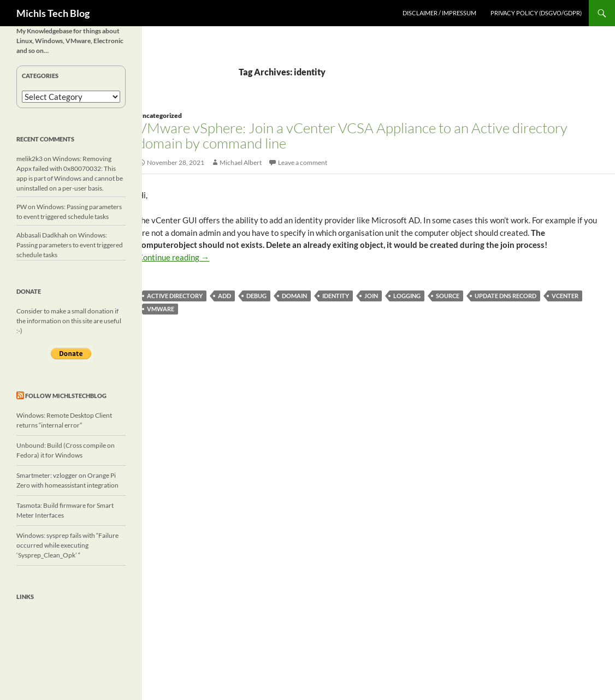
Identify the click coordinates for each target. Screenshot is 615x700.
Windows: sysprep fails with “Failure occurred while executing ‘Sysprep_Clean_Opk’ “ (67, 545)
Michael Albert (241, 162)
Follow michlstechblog (66, 396)
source (448, 296)
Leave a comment (303, 162)
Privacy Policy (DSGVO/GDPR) (536, 13)
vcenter (565, 296)
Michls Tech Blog (53, 13)
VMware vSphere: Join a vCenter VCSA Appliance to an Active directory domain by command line (353, 135)
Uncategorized (160, 115)
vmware (161, 309)
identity (336, 296)
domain (294, 296)
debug (256, 296)
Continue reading (173, 257)
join (371, 296)
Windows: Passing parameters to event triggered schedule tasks (70, 245)
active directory (175, 296)
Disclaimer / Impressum (439, 13)
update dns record (505, 296)
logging (407, 296)
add (224, 296)
